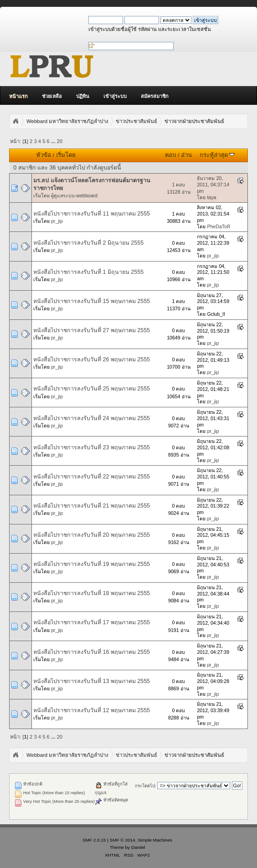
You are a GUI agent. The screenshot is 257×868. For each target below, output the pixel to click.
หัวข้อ (44, 155)
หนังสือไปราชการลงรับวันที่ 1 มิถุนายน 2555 (88, 272)
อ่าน (186, 155)
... (54, 141)
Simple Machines (155, 840)
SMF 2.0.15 (94, 840)
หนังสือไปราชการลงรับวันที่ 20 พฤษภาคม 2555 (92, 535)
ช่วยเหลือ (52, 96)
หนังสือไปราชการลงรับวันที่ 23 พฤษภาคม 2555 (92, 447)
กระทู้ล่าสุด (217, 155)
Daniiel (138, 847)
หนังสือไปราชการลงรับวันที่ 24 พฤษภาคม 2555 (92, 418)
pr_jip (57, 221)
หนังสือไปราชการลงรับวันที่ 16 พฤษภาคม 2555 (92, 652)
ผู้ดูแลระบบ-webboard (74, 195)
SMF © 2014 (123, 840)
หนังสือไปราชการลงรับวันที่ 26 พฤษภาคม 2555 (92, 360)
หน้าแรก (18, 96)
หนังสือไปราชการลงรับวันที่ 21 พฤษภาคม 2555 (92, 506)
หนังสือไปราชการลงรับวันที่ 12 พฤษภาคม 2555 (92, 710)
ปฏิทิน (83, 96)
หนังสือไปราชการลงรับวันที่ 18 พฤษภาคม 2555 (92, 593)
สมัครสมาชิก (155, 96)
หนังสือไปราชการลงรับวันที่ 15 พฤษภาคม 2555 (92, 301)
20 (59, 141)
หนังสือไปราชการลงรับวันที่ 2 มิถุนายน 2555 (88, 243)
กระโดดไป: (146, 786)
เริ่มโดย (66, 155)
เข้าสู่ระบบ (115, 96)
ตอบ (170, 155)
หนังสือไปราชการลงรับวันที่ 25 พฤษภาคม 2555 (92, 389)
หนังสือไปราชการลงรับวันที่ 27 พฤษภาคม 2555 (92, 330)
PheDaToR (218, 226)
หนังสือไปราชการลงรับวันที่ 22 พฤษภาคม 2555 (92, 477)
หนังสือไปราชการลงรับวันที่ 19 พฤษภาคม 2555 (92, 564)
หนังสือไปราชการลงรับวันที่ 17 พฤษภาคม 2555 (92, 622)
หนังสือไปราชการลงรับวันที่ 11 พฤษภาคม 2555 (92, 214)
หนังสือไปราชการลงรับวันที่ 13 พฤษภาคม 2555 (92, 681)
